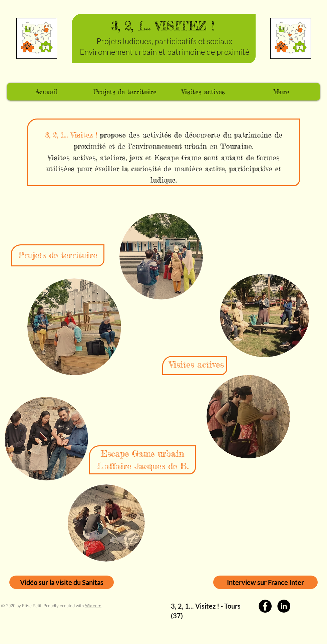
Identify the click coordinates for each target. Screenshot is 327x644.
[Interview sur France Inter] (265, 582)
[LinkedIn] (284, 606)
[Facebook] (265, 606)
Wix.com (93, 606)
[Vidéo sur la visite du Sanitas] (62, 582)
